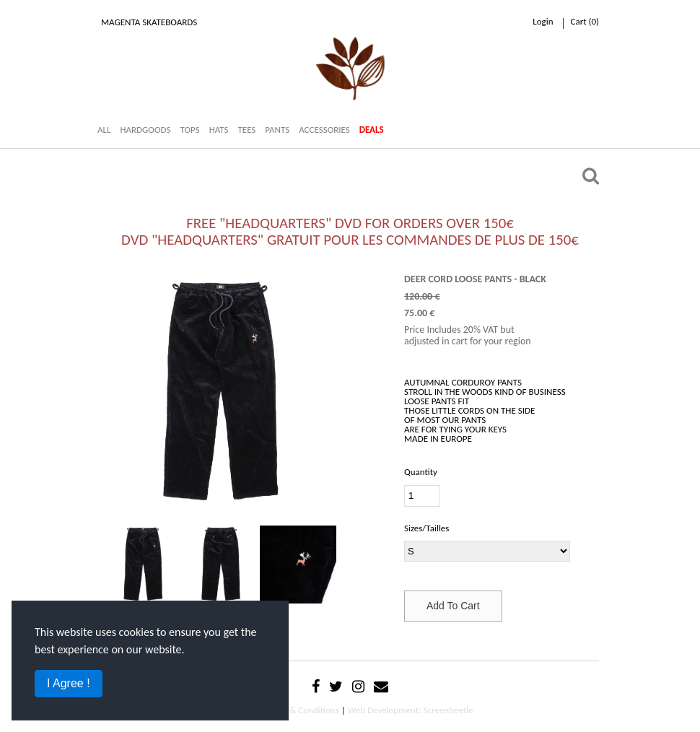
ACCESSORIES (324, 130)
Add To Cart (453, 606)
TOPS (189, 130)
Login (543, 21)
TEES (246, 130)
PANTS (277, 130)
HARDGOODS (145, 130)
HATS (219, 130)
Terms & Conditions (302, 710)
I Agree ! (69, 683)
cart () (585, 21)
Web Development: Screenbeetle (411, 710)
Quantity (421, 472)
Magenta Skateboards (149, 22)
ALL (104, 130)
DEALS (372, 130)
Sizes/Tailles (426, 528)
